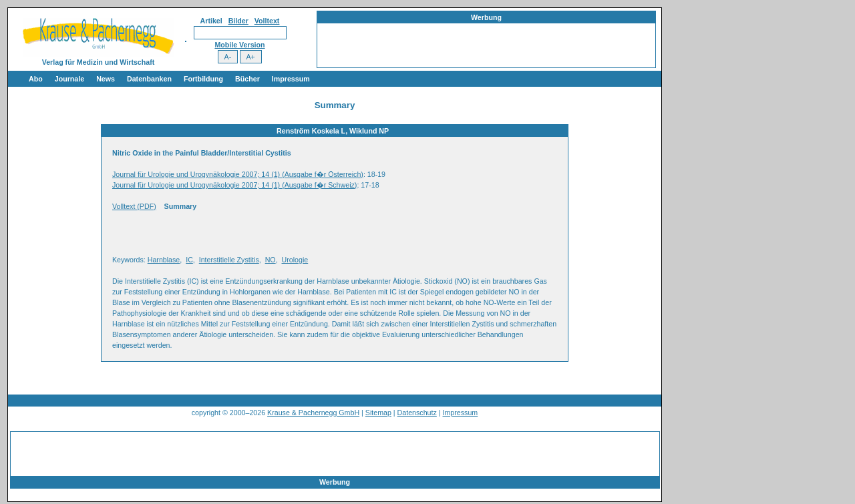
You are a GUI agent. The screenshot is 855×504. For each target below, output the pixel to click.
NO (271, 260)
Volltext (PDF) (134, 206)
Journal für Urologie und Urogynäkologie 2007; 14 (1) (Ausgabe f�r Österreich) (238, 174)
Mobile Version (239, 45)
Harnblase (164, 260)
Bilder (238, 21)
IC (189, 260)
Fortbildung (203, 79)
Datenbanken (149, 79)
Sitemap (378, 413)
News (106, 79)
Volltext (267, 21)
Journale (69, 79)
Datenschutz (417, 413)
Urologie (295, 260)
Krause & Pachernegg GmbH (313, 413)
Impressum (291, 79)
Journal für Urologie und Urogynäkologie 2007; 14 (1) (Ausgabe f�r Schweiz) (234, 185)
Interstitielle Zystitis (229, 260)
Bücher (247, 79)
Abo (36, 79)
